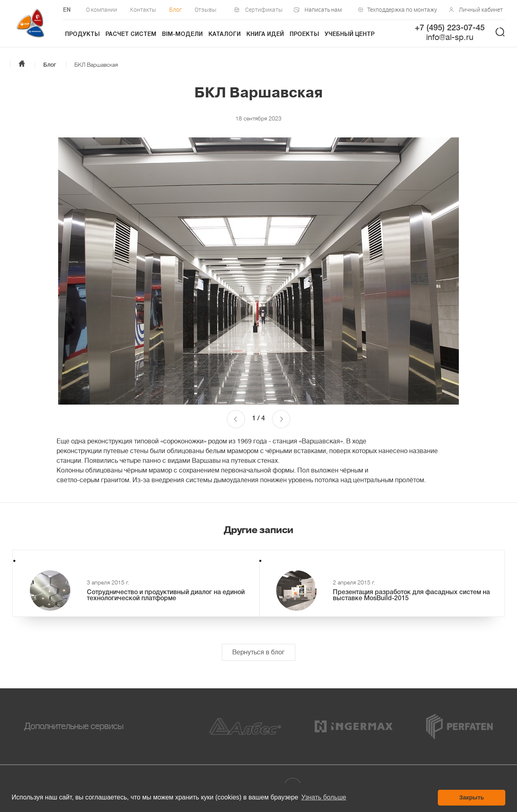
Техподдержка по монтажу (400, 9)
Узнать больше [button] (324, 797)
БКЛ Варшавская (96, 65)
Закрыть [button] (472, 797)
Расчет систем (131, 35)
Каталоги (225, 35)
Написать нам (323, 9)
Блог (175, 9)
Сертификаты (264, 9)
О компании (102, 9)
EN (67, 10)
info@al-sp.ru (450, 37)
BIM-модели (182, 35)
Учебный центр (350, 35)
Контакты (143, 9)
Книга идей (265, 35)
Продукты (82, 35)
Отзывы (206, 9)
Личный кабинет (481, 9)
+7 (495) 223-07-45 (450, 28)
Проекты (304, 35)
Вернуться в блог (258, 652)
